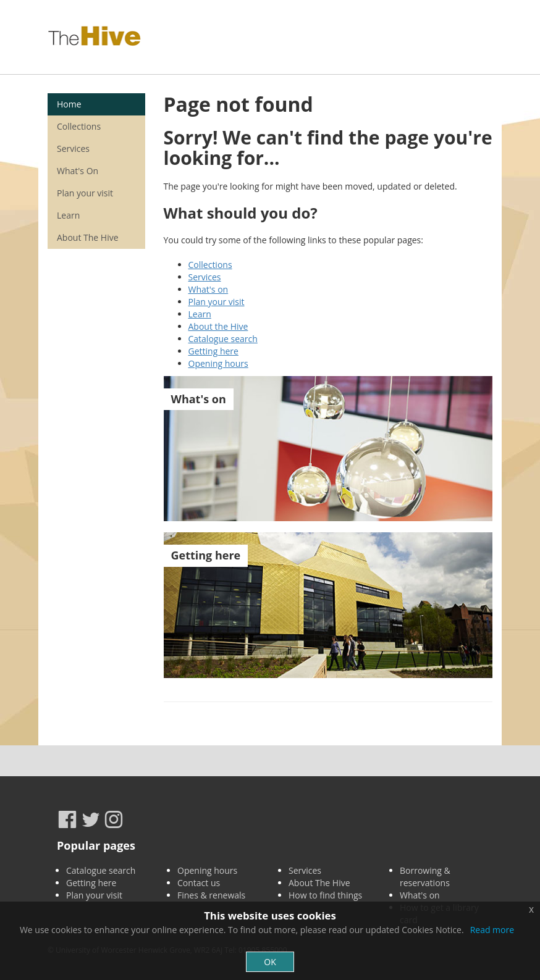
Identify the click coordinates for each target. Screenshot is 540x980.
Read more (492, 930)
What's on (209, 289)
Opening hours (218, 363)
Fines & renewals (211, 895)
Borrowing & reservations (425, 877)
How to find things (325, 895)
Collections (210, 265)
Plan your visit (217, 302)
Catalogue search (223, 339)
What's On (78, 171)
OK (270, 962)
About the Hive (218, 326)
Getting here (213, 351)
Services (205, 277)
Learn (200, 314)
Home (69, 104)
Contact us (199, 883)
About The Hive (88, 237)
